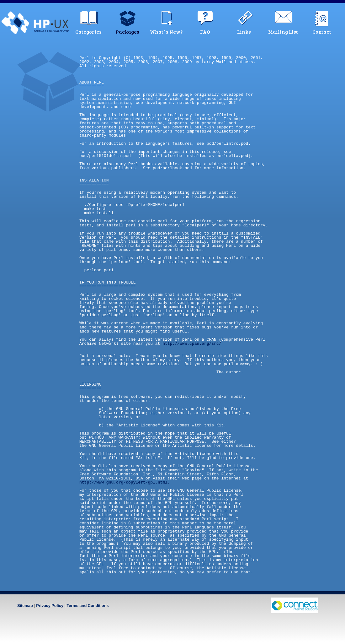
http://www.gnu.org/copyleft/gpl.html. (125, 482)
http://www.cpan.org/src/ (192, 344)
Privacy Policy (50, 606)
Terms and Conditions (88, 606)
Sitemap (25, 606)
